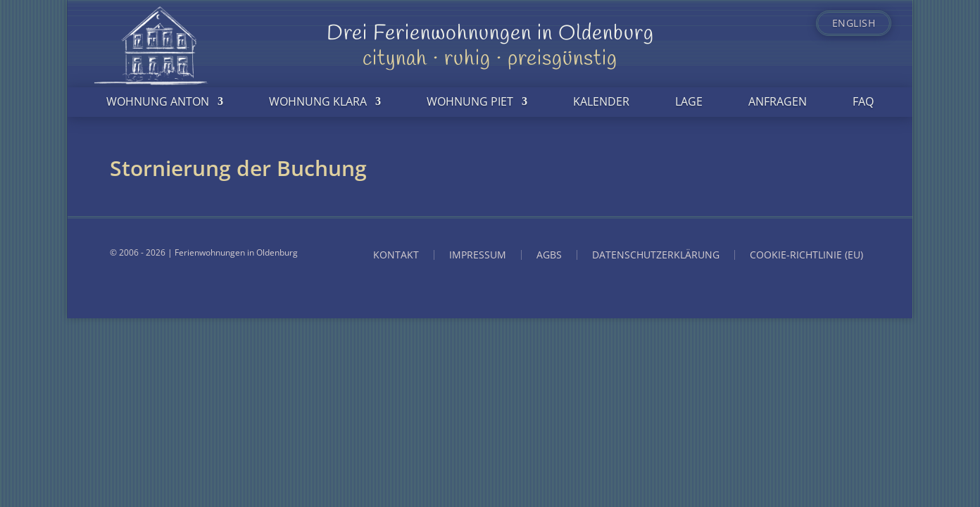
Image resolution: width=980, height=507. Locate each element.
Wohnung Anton (158, 101)
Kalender (601, 101)
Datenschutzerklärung (656, 255)
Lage (689, 101)
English (854, 23)
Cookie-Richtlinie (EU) (806, 255)
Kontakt (396, 255)
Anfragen (778, 101)
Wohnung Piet (470, 101)
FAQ (863, 101)
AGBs (549, 255)
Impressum (478, 255)
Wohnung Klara (318, 101)
